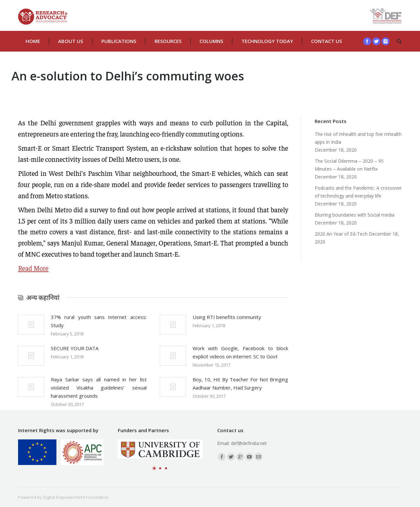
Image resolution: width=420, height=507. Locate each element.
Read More (33, 268)
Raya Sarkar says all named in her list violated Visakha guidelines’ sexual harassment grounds (99, 388)
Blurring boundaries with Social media (355, 215)
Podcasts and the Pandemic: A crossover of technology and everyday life (358, 192)
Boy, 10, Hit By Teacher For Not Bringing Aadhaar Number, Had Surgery (241, 383)
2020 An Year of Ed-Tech (341, 234)
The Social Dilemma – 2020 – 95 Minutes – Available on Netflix (349, 165)
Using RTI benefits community (227, 317)
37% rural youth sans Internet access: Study (99, 321)
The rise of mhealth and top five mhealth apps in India (358, 138)
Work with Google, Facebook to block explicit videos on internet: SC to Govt (241, 352)
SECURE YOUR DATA (75, 348)
